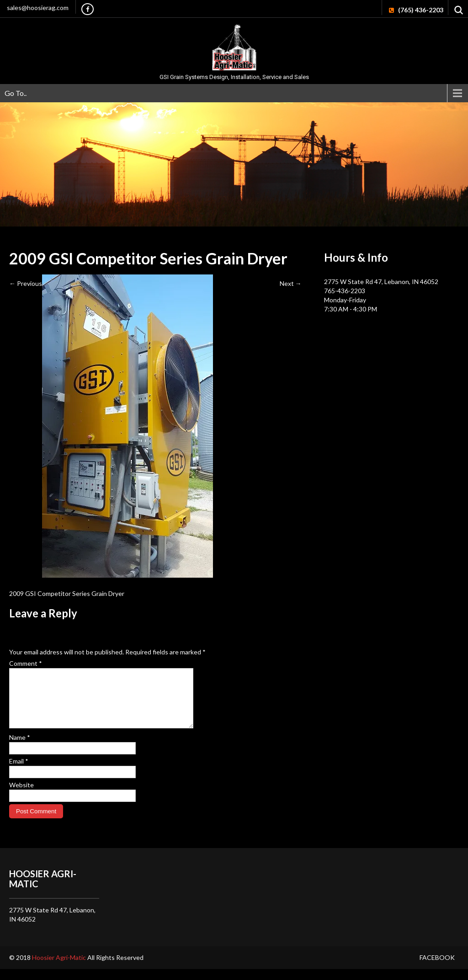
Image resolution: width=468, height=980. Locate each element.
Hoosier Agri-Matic (60, 968)
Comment (26, 663)
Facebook (437, 968)
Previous (26, 283)
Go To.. (16, 93)
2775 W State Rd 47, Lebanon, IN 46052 (381, 282)
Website (21, 796)
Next (291, 283)
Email (19, 772)
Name (20, 748)
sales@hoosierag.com (38, 8)
